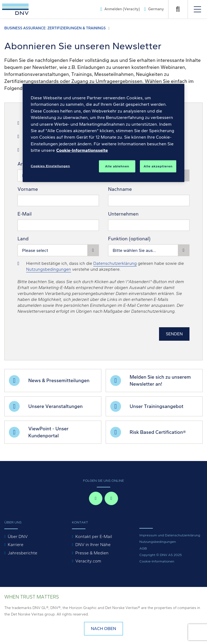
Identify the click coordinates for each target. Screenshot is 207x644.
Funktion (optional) (129, 239)
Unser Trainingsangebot (156, 406)
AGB (143, 548)
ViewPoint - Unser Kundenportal (48, 432)
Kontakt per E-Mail (94, 536)
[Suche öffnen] (178, 9)
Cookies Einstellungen (50, 166)
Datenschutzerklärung (115, 263)
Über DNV (18, 536)
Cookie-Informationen (157, 561)
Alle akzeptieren (158, 166)
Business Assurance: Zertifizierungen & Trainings (55, 28)
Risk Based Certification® (158, 432)
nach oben (103, 629)
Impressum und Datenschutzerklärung (170, 535)
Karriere (16, 545)
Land (23, 239)
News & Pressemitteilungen (59, 381)
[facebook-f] (96, 498)
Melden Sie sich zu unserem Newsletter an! (160, 381)
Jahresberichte (23, 553)
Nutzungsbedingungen (49, 269)
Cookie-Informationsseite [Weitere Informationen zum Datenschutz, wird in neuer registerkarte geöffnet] (82, 150)
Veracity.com (88, 561)
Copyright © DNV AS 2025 (161, 555)
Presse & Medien (92, 553)
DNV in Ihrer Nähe (93, 545)
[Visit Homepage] (15, 9)
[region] (103, 133)
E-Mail (25, 214)
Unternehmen (123, 214)
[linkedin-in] (111, 498)
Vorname (28, 189)
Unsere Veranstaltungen (56, 406)
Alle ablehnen (117, 166)
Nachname (120, 189)
